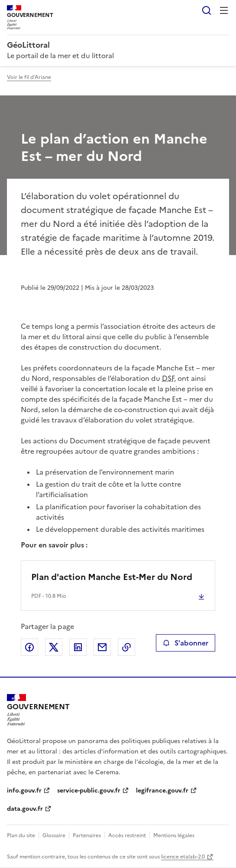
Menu (224, 10)
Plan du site (21, 835)
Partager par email (102, 647)
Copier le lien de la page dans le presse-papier (126, 647)
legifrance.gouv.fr (162, 791)
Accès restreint (127, 835)
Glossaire (54, 835)
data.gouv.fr (25, 809)
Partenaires (87, 835)
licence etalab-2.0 (183, 857)
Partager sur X (54, 647)
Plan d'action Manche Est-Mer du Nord (112, 577)
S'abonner (186, 643)
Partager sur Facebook (29, 647)
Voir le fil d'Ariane (29, 77)
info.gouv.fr (24, 791)
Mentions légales (174, 835)
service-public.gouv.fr (89, 791)
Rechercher (207, 10)
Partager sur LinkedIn (78, 647)
